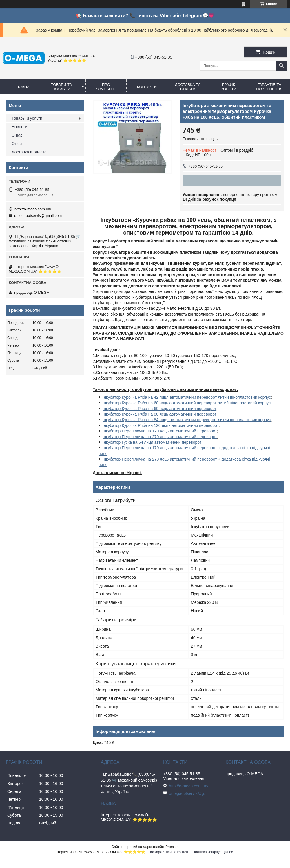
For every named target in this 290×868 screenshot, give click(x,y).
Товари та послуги (61, 87)
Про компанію (106, 87)
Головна (21, 87)
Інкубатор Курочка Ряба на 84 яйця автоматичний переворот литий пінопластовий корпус (187, 420)
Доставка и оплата (29, 152)
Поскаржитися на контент (169, 852)
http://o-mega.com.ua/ (33, 209)
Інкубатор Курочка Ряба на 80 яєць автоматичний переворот (159, 414)
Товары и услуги (27, 118)
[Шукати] (281, 66)
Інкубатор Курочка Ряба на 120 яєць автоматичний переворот (161, 425)
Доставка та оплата (188, 87)
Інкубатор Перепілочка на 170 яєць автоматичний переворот (160, 431)
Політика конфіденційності (214, 852)
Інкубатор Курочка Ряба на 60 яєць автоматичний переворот (159, 409)
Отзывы (19, 144)
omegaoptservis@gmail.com (38, 216)
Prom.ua (172, 847)
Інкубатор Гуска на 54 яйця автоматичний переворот (152, 442)
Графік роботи (229, 87)
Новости (19, 127)
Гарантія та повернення (269, 87)
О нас (17, 135)
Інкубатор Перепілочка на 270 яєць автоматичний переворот (160, 437)
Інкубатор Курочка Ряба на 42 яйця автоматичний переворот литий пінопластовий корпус (187, 397)
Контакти (147, 87)
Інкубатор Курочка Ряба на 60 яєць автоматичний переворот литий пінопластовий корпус (187, 403)
